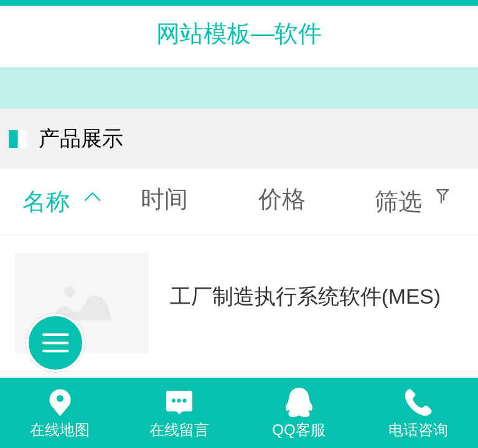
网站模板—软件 (239, 33)
